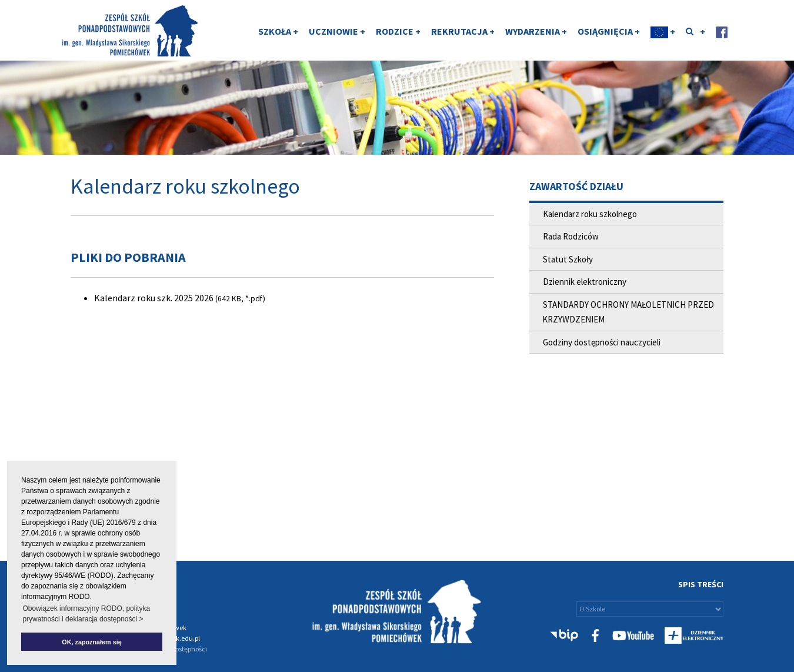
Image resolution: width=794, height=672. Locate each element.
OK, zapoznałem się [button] (91, 642)
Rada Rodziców (571, 236)
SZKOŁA (278, 31)
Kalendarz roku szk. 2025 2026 (154, 298)
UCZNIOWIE (337, 31)
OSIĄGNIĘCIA (609, 31)
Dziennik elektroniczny (585, 282)
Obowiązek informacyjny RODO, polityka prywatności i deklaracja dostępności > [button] (86, 614)
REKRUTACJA (463, 31)
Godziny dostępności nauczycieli (602, 342)
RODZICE (398, 31)
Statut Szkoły (568, 259)
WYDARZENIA (536, 31)
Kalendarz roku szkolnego (590, 214)
